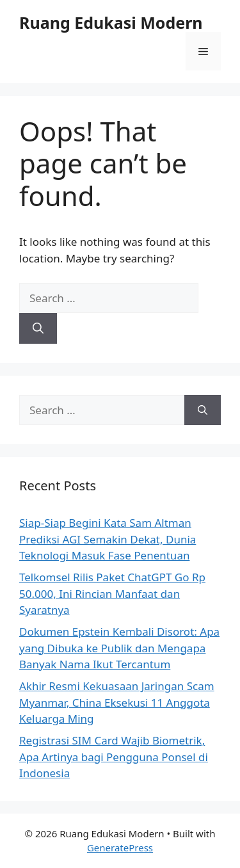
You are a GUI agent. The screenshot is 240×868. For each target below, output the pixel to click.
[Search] (38, 328)
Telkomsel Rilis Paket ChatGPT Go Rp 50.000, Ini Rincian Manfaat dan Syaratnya (112, 593)
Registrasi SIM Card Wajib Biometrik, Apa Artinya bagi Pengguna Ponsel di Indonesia (114, 757)
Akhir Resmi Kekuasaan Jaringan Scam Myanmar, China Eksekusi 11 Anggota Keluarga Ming (117, 702)
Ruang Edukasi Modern (111, 22)
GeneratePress (120, 848)
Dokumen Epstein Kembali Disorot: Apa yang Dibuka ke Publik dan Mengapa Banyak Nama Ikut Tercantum (119, 648)
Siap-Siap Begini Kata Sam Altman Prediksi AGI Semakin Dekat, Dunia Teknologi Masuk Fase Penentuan (108, 539)
